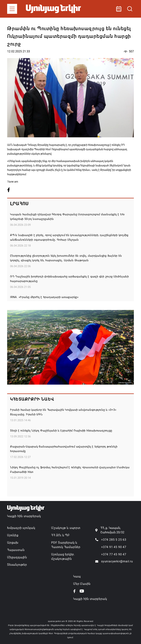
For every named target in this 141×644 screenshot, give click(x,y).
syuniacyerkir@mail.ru (117, 561)
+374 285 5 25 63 (114, 540)
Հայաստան (16, 550)
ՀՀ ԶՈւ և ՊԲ (60, 535)
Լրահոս (19, 204)
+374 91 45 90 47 (114, 547)
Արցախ (13, 543)
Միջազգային (17, 557)
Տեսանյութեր (17, 565)
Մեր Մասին (82, 584)
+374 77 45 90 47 (114, 554)
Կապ (77, 576)
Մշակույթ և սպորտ (66, 528)
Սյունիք (13, 535)
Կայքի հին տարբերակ (24, 516)
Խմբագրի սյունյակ (21, 528)
